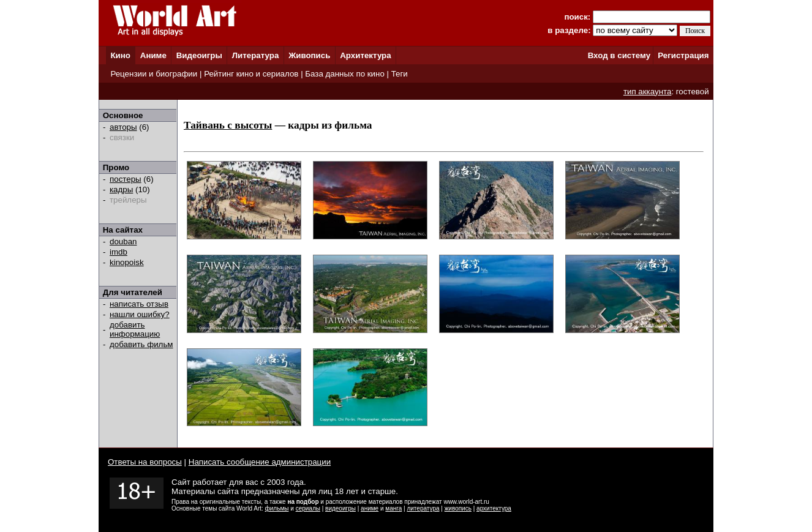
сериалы (308, 508)
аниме (370, 508)
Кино (120, 55)
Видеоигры (199, 55)
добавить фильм (141, 344)
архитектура (494, 508)
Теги (400, 74)
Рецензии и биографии (154, 74)
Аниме (153, 55)
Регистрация (683, 55)
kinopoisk (127, 262)
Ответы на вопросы (145, 462)
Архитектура (365, 55)
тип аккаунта (648, 92)
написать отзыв (139, 304)
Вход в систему (619, 55)
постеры (126, 179)
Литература (256, 55)
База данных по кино (344, 74)
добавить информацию (135, 329)
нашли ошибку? (140, 314)
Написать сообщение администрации (260, 462)
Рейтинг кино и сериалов (251, 74)
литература (423, 508)
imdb (118, 252)
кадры (121, 189)
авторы (123, 127)
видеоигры (340, 508)
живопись (458, 508)
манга (393, 508)
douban (123, 242)
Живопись (309, 55)
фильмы (277, 508)
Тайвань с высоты (228, 125)
